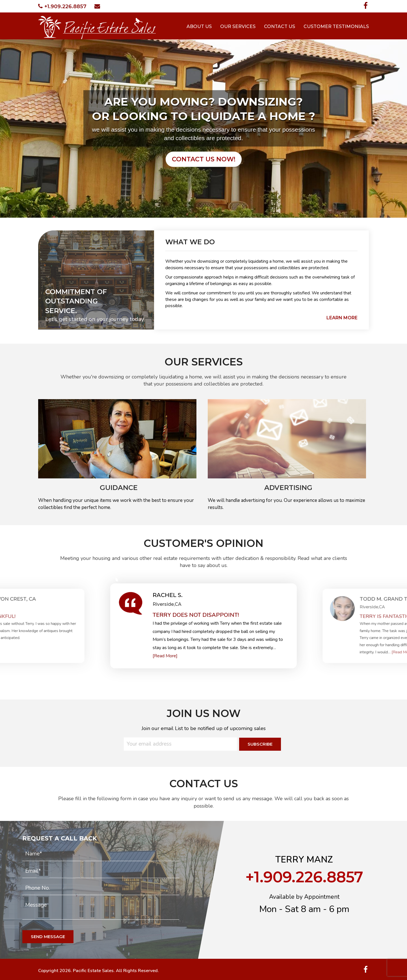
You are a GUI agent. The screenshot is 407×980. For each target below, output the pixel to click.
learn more (342, 318)
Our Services (238, 26)
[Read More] (165, 656)
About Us (199, 26)
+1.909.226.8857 (62, 7)
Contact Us (280, 26)
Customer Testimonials (336, 26)
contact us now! (204, 159)
